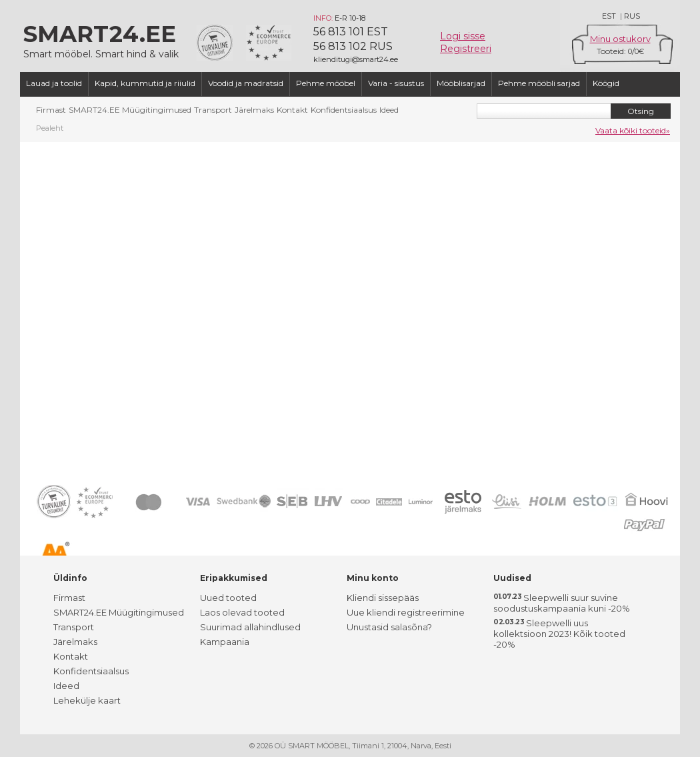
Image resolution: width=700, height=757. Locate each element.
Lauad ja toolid (54, 83)
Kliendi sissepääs (383, 598)
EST (609, 16)
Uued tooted (228, 598)
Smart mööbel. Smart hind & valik (103, 40)
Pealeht (50, 128)
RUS (632, 16)
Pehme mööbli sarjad (539, 83)
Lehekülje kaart (87, 700)
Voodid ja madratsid (246, 83)
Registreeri (466, 49)
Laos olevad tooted (242, 612)
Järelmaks (254, 110)
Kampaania (225, 642)
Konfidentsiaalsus (344, 110)
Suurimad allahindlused (250, 627)
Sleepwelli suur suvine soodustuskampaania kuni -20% (562, 603)
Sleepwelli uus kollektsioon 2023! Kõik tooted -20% (559, 634)
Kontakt (292, 110)
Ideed (389, 110)
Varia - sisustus (396, 83)
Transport (213, 110)
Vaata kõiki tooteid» (633, 130)
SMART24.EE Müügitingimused (130, 110)
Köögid (606, 83)
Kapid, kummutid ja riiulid (145, 83)
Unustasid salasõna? (389, 627)
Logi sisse (463, 36)
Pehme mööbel (326, 83)
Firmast (51, 110)
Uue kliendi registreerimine (406, 612)
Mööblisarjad (461, 83)
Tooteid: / (620, 51)
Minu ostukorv (620, 39)
